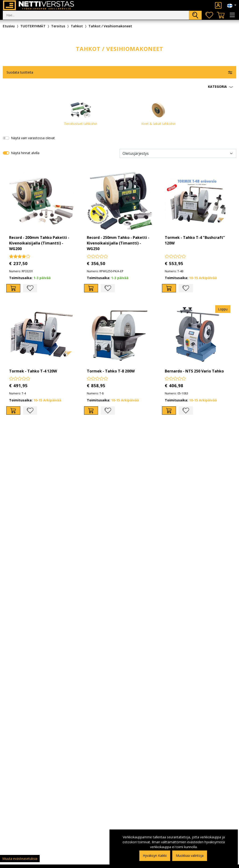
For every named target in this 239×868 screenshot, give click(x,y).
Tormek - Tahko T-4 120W (33, 371)
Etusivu (9, 26)
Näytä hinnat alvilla (25, 153)
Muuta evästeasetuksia (20, 859)
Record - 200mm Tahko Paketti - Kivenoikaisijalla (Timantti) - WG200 (39, 243)
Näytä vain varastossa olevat (33, 138)
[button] (119, 87)
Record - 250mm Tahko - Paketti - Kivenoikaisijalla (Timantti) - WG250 (118, 243)
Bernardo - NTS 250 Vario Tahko (194, 371)
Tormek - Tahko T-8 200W (111, 371)
